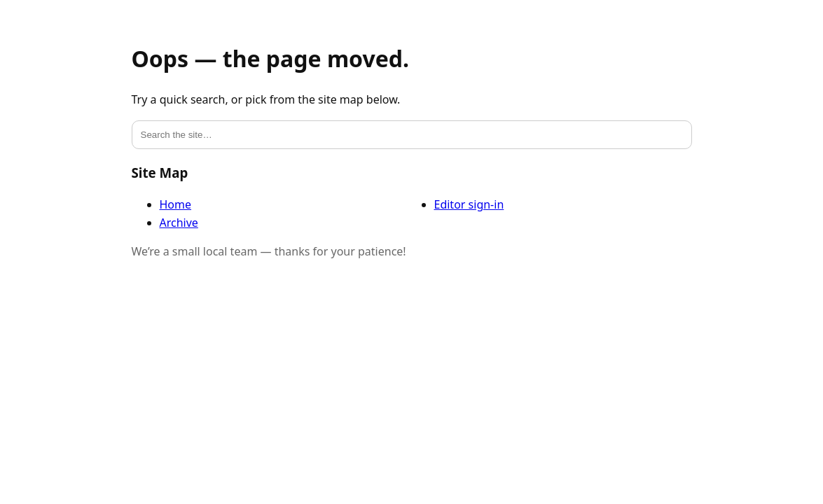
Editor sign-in (469, 204)
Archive (179, 223)
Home (176, 204)
